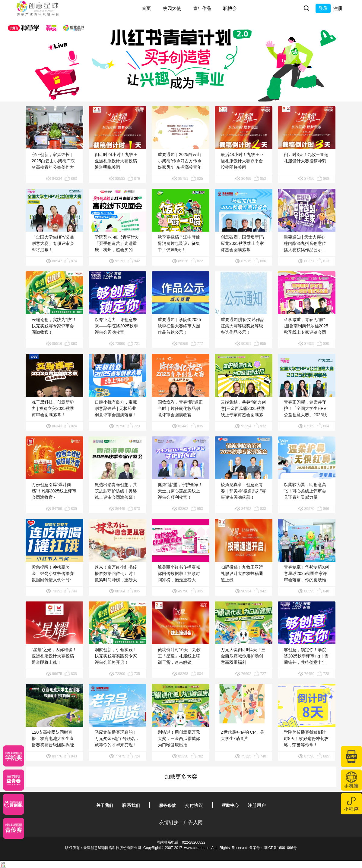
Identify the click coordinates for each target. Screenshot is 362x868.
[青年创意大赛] (14, 780)
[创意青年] (14, 828)
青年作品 (202, 8)
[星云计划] (14, 756)
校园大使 (172, 8)
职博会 (230, 8)
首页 (146, 8)
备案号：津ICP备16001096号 (273, 848)
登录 (323, 8)
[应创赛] (14, 804)
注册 (338, 8)
